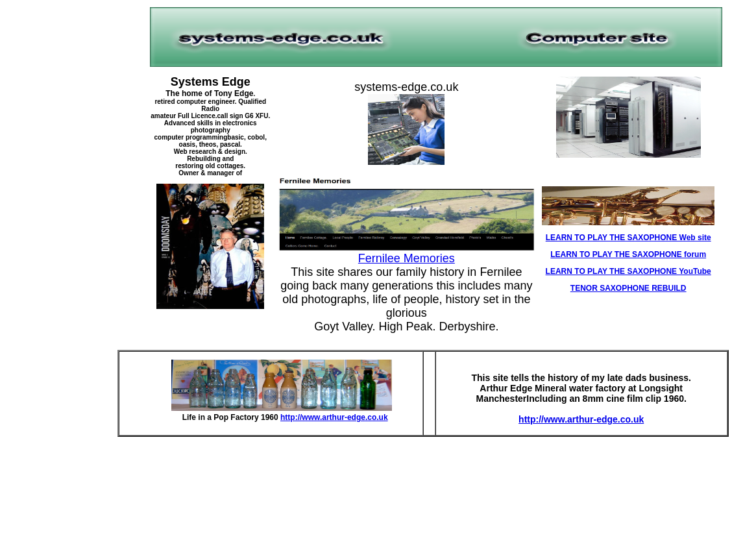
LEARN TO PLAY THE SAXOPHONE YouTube (628, 271)
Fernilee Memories (407, 258)
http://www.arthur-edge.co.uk (334, 417)
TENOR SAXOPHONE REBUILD (628, 288)
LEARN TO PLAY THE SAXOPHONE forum (628, 254)
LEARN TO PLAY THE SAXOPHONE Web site (628, 238)
